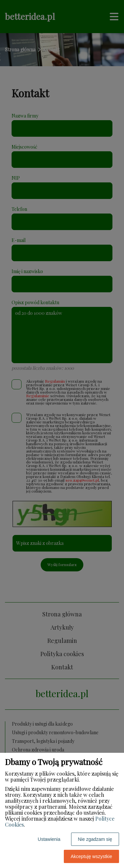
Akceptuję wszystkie (91, 856)
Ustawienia (49, 839)
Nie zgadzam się (95, 839)
